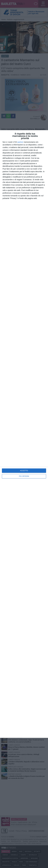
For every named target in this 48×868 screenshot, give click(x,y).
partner (20, 142)
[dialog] (24, 434)
